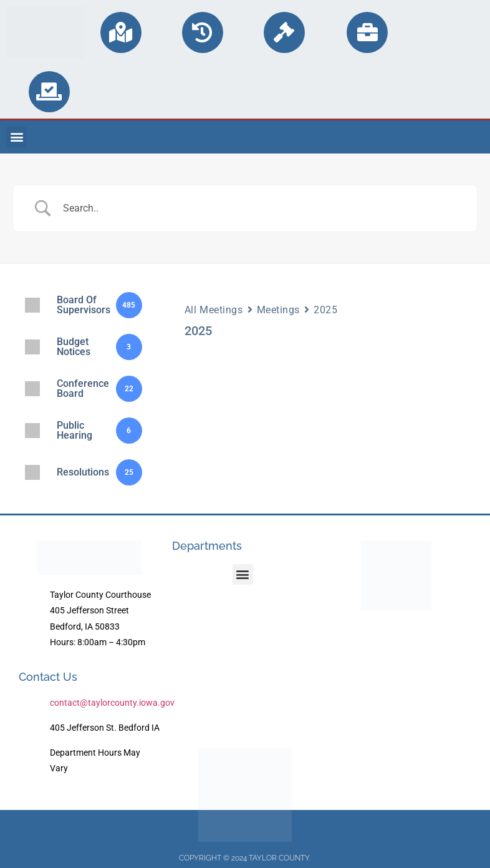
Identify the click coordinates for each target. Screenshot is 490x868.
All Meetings (214, 310)
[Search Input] (261, 208)
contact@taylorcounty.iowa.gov (112, 703)
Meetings (278, 310)
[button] (17, 137)
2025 (325, 310)
